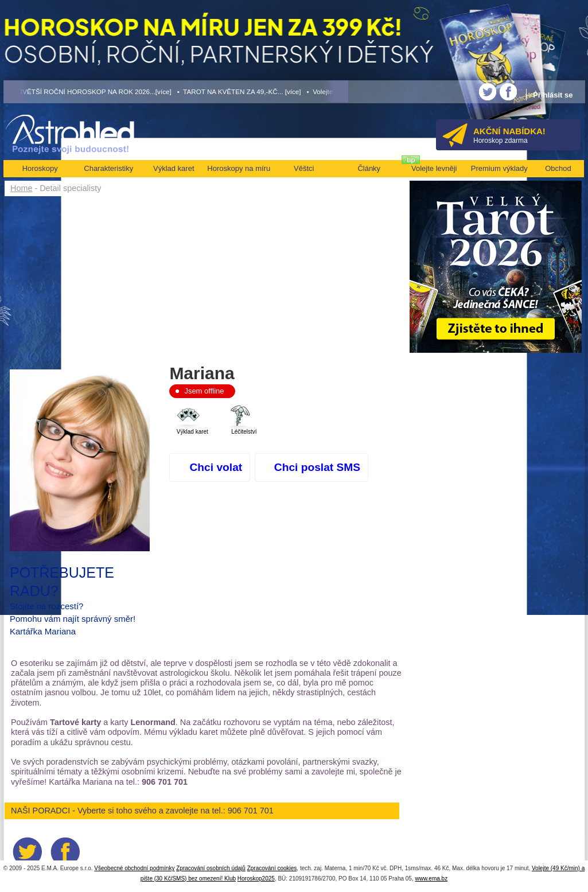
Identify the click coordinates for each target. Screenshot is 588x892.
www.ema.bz (431, 879)
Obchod (558, 168)
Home (21, 188)
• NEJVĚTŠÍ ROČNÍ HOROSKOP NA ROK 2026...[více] (88, 91)
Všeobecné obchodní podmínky (134, 868)
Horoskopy (40, 168)
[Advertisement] (206, 282)
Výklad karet (174, 168)
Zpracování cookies (272, 868)
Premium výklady (499, 168)
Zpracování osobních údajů (211, 868)
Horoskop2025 (256, 879)
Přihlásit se (553, 95)
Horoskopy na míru (239, 168)
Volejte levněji (434, 168)
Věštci (304, 168)
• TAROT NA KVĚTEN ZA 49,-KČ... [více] (239, 91)
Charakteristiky (108, 168)
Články (369, 168)
